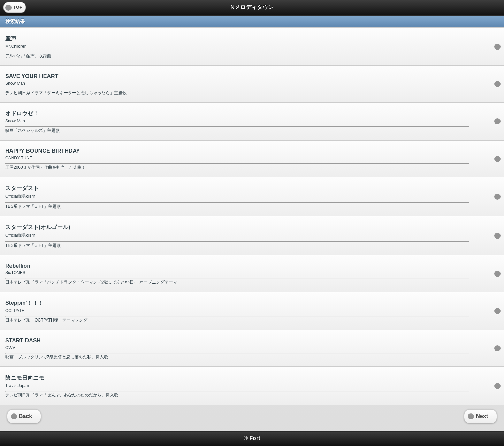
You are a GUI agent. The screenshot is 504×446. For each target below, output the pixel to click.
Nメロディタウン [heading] (252, 7)
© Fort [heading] (252, 438)
